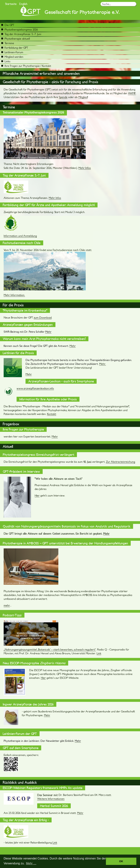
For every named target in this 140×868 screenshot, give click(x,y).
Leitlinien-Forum (12, 52)
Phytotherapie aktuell (16, 39)
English (23, 4)
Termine (8, 43)
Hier (37, 495)
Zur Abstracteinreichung (120, 462)
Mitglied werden (12, 57)
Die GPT (8, 25)
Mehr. (103, 364)
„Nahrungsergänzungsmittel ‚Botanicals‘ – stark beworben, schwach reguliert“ (50, 649)
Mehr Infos (85, 168)
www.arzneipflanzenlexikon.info (35, 388)
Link (99, 653)
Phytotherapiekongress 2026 (20, 30)
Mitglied (83, 97)
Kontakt (52, 414)
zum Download (43, 318)
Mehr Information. (14, 295)
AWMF (132, 93)
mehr (7, 605)
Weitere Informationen (51, 799)
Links (6, 61)
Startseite (11, 4)
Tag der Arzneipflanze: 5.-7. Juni (21, 34)
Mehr (73, 346)
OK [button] (121, 861)
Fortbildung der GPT (15, 48)
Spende (63, 97)
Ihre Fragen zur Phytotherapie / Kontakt (26, 66)
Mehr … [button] (31, 863)
